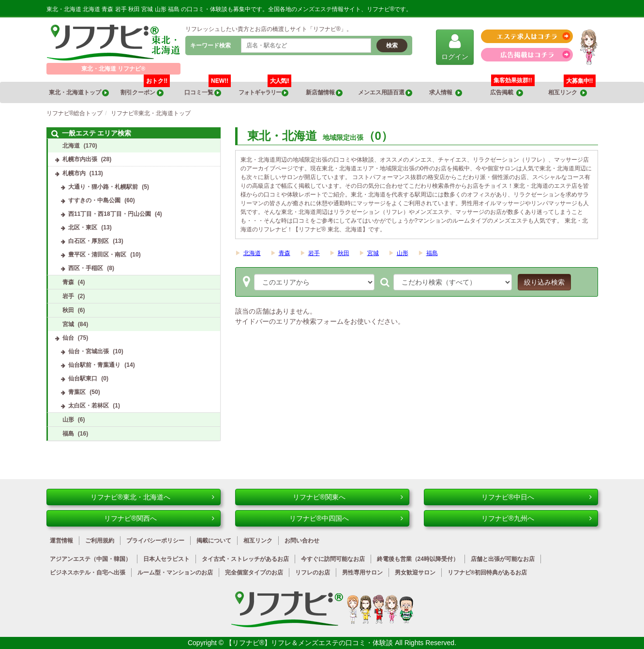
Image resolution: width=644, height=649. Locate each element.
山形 (403, 253)
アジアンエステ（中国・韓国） (90, 559)
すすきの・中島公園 (94, 200)
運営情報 (61, 541)
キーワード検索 (210, 45)
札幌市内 (74, 173)
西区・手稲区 (86, 268)
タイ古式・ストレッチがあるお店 (245, 559)
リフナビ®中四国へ (346, 518)
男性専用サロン (362, 573)
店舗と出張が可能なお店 (503, 559)
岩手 (314, 253)
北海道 (252, 253)
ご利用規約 (100, 541)
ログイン (455, 47)
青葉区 (77, 392)
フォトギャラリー (265, 89)
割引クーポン (145, 89)
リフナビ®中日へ (536, 497)
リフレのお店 (313, 573)
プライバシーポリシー (155, 541)
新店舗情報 (324, 93)
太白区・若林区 (89, 406)
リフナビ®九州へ (536, 518)
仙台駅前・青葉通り (94, 365)
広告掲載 (507, 93)
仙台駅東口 (83, 378)
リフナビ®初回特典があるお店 (487, 573)
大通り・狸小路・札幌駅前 (103, 187)
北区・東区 (83, 227)
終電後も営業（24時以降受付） (418, 559)
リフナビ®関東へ (348, 497)
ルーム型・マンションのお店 (175, 573)
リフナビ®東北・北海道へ (152, 497)
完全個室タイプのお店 (254, 573)
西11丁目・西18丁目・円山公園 (110, 214)
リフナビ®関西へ (159, 518)
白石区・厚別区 (89, 241)
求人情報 (446, 93)
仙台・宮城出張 (89, 351)
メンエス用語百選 (385, 93)
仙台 (68, 338)
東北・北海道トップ (79, 93)
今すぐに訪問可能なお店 (333, 559)
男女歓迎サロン (415, 573)
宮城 (373, 253)
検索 (392, 45)
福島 (432, 253)
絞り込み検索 (544, 282)
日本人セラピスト (166, 559)
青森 (285, 253)
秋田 (344, 253)
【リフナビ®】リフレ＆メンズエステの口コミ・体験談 (310, 643)
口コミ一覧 (208, 89)
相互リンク (572, 89)
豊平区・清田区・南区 (97, 255)
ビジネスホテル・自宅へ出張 (88, 573)
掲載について (214, 541)
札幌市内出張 (80, 159)
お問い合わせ (302, 541)
